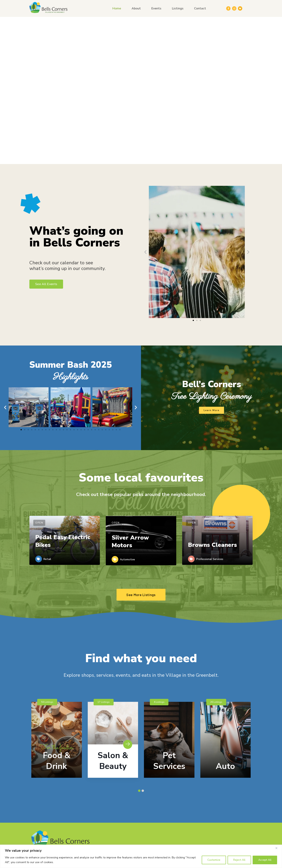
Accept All (265, 860)
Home (117, 8)
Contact (200, 8)
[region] (141, 856)
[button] (145, 252)
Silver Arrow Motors (130, 542)
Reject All (239, 860)
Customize (214, 860)
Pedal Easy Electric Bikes (63, 541)
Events (156, 8)
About (136, 8)
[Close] (278, 848)
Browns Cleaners (212, 545)
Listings (178, 8)
